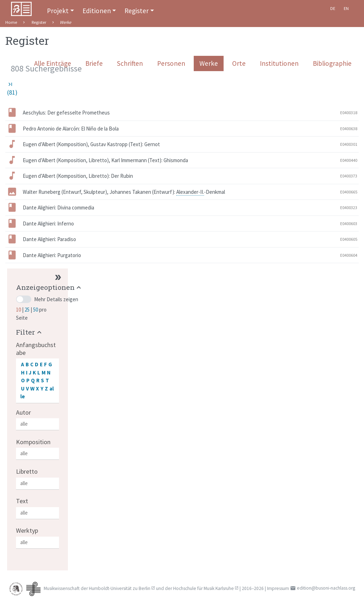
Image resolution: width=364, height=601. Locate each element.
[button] (49, 287)
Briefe (94, 63)
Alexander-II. (190, 192)
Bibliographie (332, 63)
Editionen (97, 11)
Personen (171, 63)
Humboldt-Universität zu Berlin (120, 588)
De (333, 8)
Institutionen (279, 63)
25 (28, 310)
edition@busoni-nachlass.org (326, 588)
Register (136, 11)
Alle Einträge (53, 63)
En (346, 8)
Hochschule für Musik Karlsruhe (204, 588)
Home (11, 22)
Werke (209, 63)
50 (36, 310)
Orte (239, 63)
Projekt (58, 11)
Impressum (278, 588)
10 (19, 310)
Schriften (130, 63)
